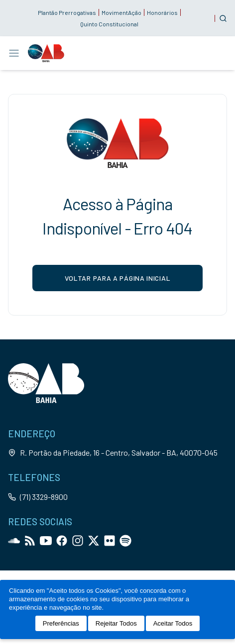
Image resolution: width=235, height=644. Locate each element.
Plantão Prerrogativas (67, 12)
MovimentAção (121, 12)
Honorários (162, 12)
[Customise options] (223, 18)
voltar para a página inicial (118, 278)
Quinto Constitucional (109, 24)
